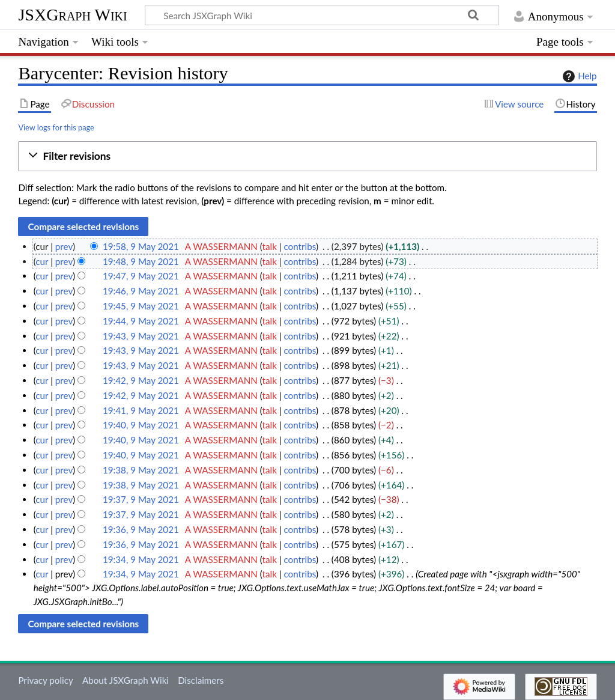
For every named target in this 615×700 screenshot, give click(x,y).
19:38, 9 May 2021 (141, 470)
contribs (299, 246)
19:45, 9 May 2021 (141, 306)
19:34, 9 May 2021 (141, 559)
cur (42, 261)
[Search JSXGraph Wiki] (322, 15)
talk (270, 246)
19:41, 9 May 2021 (141, 410)
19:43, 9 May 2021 (141, 336)
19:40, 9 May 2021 (141, 425)
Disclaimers (201, 680)
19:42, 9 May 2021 (141, 380)
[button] (307, 157)
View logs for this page (56, 127)
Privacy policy (45, 680)
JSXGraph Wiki (72, 15)
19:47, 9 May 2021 (141, 276)
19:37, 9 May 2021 (141, 499)
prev (64, 246)
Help (578, 76)
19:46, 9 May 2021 (141, 291)
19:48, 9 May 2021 (141, 261)
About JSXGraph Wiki (126, 680)
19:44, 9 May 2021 (141, 321)
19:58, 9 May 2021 (141, 246)
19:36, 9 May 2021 (141, 529)
